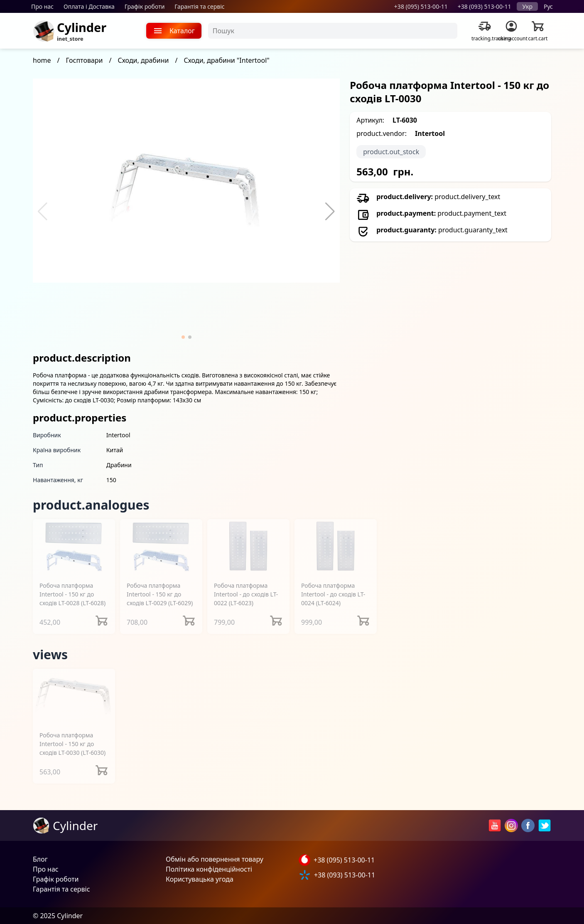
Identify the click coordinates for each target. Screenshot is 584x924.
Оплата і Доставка (89, 6)
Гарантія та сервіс (199, 6)
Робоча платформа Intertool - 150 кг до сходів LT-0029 (160, 594)
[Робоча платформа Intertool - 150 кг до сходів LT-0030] (74, 696)
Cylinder (82, 27)
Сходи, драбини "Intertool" (227, 60)
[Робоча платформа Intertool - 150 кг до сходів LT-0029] (161, 547)
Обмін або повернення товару (215, 859)
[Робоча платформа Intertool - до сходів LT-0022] (248, 547)
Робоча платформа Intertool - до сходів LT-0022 (246, 594)
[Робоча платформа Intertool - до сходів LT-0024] (336, 547)
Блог (40, 859)
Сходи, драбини (143, 60)
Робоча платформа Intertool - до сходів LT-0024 (333, 594)
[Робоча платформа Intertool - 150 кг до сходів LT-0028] (74, 547)
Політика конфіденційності (209, 869)
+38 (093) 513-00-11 (485, 6)
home (42, 60)
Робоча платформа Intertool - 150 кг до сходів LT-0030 (72, 744)
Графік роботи (145, 6)
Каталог (174, 31)
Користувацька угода (200, 879)
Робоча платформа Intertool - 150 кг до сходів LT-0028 (72, 594)
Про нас (42, 6)
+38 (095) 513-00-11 (421, 6)
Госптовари (85, 60)
